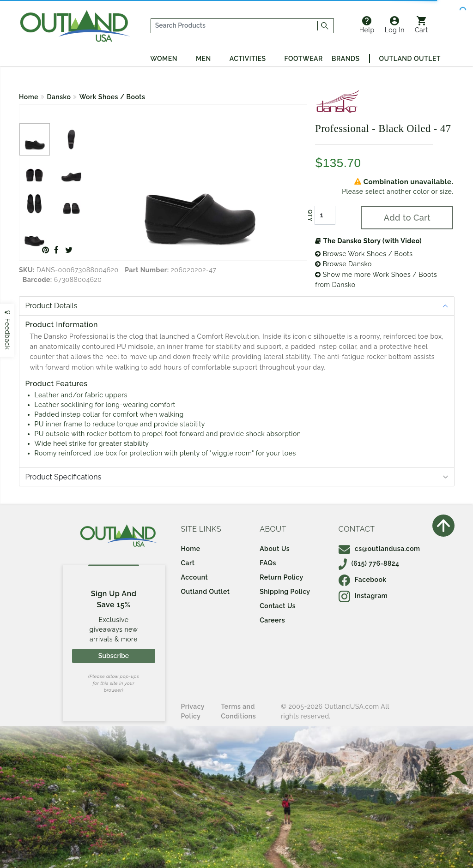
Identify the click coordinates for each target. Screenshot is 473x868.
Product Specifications (64, 477)
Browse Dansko (343, 264)
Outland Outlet (410, 59)
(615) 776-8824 (369, 563)
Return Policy (281, 577)
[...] (234, 26)
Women (164, 59)
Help (367, 25)
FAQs (268, 563)
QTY (310, 216)
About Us (275, 549)
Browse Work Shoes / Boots (364, 254)
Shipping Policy (285, 592)
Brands (346, 59)
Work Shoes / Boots (112, 97)
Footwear (304, 59)
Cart (421, 25)
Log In (395, 25)
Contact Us (278, 606)
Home (29, 97)
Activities (248, 59)
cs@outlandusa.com (379, 549)
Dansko (59, 97)
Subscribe (114, 656)
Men (203, 59)
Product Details (52, 306)
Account (195, 577)
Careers (272, 620)
